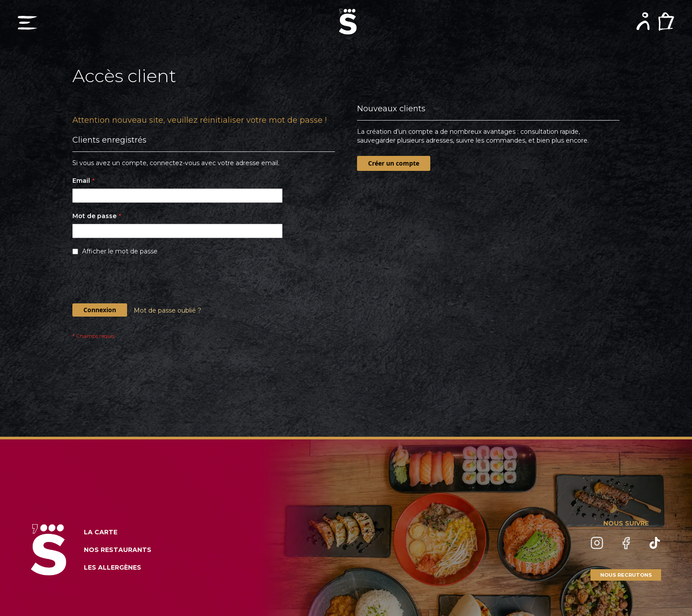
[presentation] (139, 282)
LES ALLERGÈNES (113, 567)
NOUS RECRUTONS (626, 575)
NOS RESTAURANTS (118, 550)
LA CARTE (101, 532)
